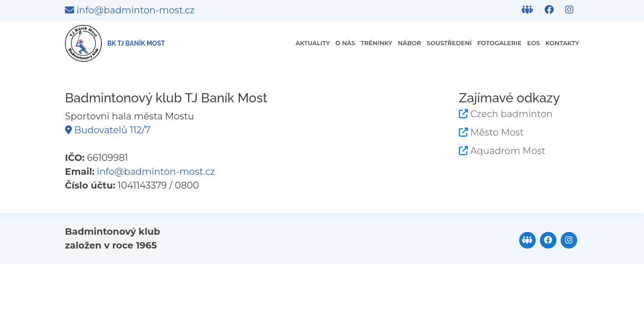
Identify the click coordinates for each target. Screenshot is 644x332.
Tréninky (296, 43)
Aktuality (208, 43)
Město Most (497, 132)
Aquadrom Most (508, 151)
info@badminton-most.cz (130, 10)
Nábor (341, 43)
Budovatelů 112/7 (108, 130)
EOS (515, 43)
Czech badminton (512, 114)
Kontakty (554, 43)
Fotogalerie (468, 43)
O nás (253, 43)
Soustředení (397, 43)
